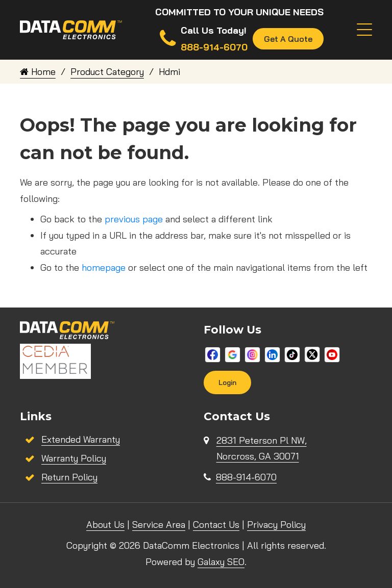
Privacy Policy (276, 525)
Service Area (159, 525)
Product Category (107, 72)
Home (38, 72)
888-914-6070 (246, 477)
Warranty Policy (74, 458)
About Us (105, 525)
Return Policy (69, 477)
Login (227, 382)
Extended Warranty (81, 439)
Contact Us (216, 525)
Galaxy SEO (221, 562)
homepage (104, 267)
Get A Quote (288, 39)
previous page (134, 219)
